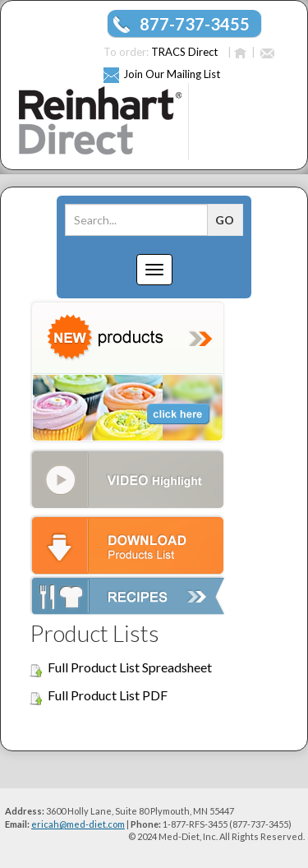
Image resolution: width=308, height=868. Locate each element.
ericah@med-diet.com (78, 824)
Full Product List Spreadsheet (130, 667)
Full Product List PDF (108, 695)
